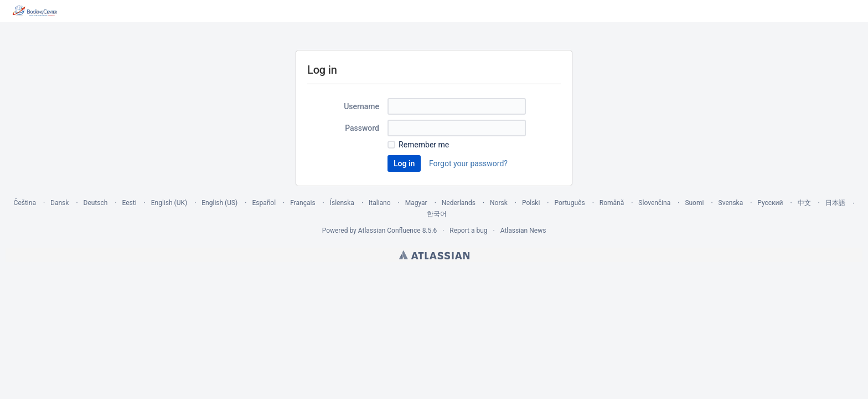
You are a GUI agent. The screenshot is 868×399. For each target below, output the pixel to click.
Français (303, 203)
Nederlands (459, 203)
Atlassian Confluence (389, 231)
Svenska (731, 203)
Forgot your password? (468, 163)
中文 (804, 203)
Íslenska (342, 203)
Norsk (499, 203)
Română (612, 203)
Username (361, 106)
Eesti (130, 203)
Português (570, 203)
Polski (531, 203)
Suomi (694, 203)
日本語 (835, 203)
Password (362, 128)
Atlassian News (523, 231)
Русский (770, 203)
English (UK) (169, 203)
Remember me (424, 145)
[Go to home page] (35, 11)
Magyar (416, 203)
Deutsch (96, 203)
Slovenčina (654, 203)
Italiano (380, 203)
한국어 (437, 214)
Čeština (25, 203)
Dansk (60, 203)
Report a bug (468, 231)
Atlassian (434, 255)
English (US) (219, 203)
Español (264, 203)
